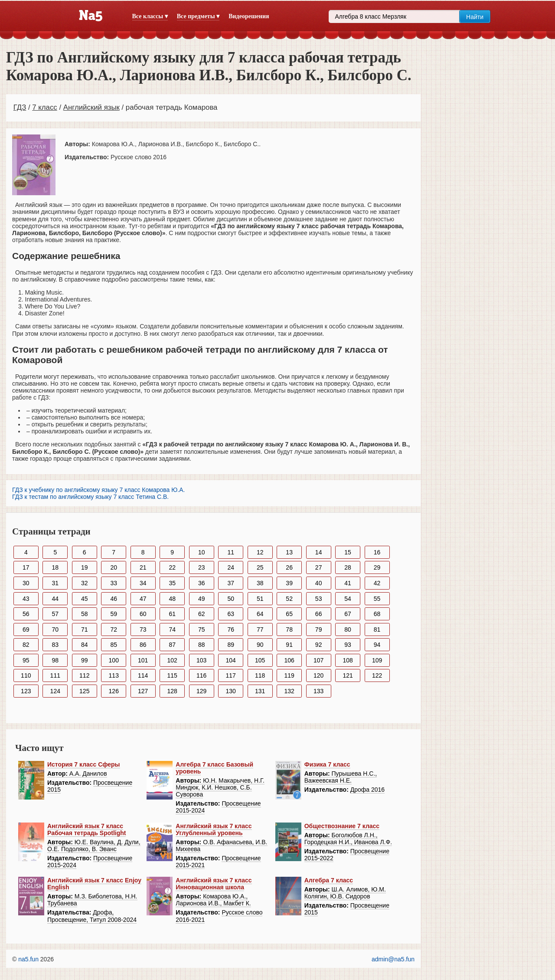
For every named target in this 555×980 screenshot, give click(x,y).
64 (260, 614)
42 (377, 583)
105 (260, 660)
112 (84, 675)
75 (202, 629)
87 (172, 645)
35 (172, 583)
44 (55, 599)
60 (143, 614)
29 (377, 567)
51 (260, 599)
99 (85, 660)
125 (84, 691)
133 (318, 691)
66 (319, 614)
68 (377, 614)
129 (201, 691)
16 (377, 552)
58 (85, 614)
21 (143, 567)
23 (202, 567)
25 (260, 567)
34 (143, 583)
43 (26, 599)
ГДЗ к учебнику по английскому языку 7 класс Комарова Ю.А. (98, 490)
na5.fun (28, 959)
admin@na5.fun (393, 959)
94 (377, 645)
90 (260, 645)
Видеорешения (249, 16)
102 (172, 660)
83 (55, 645)
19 (85, 567)
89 (231, 645)
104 (231, 660)
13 (289, 552)
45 (85, 599)
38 (260, 583)
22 (172, 567)
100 (114, 660)
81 (377, 629)
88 (202, 645)
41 (348, 583)
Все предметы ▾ (198, 16)
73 (143, 629)
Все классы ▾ (150, 16)
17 (26, 567)
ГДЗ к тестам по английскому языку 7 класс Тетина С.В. (90, 497)
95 (26, 660)
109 (377, 660)
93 (348, 645)
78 (289, 629)
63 (231, 614)
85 (114, 645)
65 (289, 614)
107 (318, 660)
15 (348, 552)
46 (114, 599)
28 (348, 567)
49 (202, 599)
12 (260, 552)
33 (114, 583)
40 (319, 583)
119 (289, 675)
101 (143, 660)
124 (55, 691)
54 (348, 599)
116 (201, 675)
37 (231, 583)
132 (289, 691)
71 (85, 629)
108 (348, 660)
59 (114, 614)
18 (55, 567)
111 (55, 675)
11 (231, 552)
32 (85, 583)
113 (114, 675)
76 (231, 629)
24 (231, 567)
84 (85, 645)
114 (143, 675)
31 (55, 583)
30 (26, 583)
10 (202, 552)
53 (319, 599)
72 (114, 629)
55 (377, 599)
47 (143, 599)
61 (172, 614)
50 (231, 599)
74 (172, 629)
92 (319, 645)
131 (260, 691)
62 (202, 614)
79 (319, 629)
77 (260, 629)
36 (202, 583)
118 (260, 675)
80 (348, 629)
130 (231, 691)
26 (289, 567)
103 (201, 660)
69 (26, 629)
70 (55, 629)
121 (348, 675)
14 (319, 552)
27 (319, 567)
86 (143, 645)
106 (289, 660)
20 (114, 567)
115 (172, 675)
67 (348, 614)
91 (289, 645)
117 (231, 675)
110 (26, 675)
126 (114, 691)
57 (55, 614)
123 (26, 691)
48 (172, 599)
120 (318, 675)
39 (289, 583)
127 (143, 691)
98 (55, 660)
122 (377, 675)
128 (172, 691)
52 (289, 599)
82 (26, 645)
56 (26, 614)
